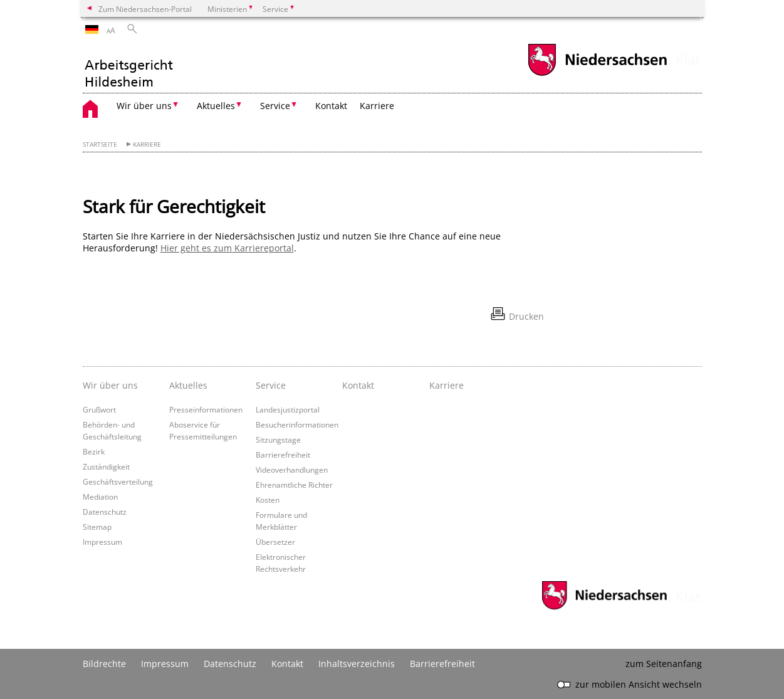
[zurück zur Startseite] (128, 67)
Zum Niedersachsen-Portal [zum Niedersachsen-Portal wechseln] (145, 9)
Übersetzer (275, 542)
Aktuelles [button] (216, 106)
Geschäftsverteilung (118, 481)
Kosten (268, 500)
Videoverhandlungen (292, 470)
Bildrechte (104, 664)
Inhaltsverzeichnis (357, 664)
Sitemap (97, 527)
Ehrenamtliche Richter (294, 485)
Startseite (100, 145)
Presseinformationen (206, 409)
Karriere (377, 106)
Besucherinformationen (297, 424)
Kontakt (331, 106)
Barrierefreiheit (283, 455)
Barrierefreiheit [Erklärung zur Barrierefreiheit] (442, 664)
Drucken (526, 316)
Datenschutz (105, 512)
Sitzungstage (278, 439)
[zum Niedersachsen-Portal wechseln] (597, 74)
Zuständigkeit (106, 466)
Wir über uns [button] (144, 106)
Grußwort (99, 409)
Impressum (102, 542)
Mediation (100, 497)
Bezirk (94, 451)
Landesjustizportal (288, 409)
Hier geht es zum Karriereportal (227, 248)
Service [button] (275, 106)
